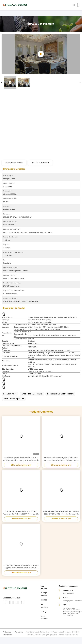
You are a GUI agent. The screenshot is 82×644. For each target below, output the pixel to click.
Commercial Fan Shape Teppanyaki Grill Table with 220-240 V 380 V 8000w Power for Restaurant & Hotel (61, 513)
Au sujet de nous (44, 594)
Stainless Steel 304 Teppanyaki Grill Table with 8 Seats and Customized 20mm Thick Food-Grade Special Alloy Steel (61, 459)
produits (44, 600)
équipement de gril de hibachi (60, 394)
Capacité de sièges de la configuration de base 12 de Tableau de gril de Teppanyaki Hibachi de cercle (21, 459)
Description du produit (40, 163)
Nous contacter (44, 617)
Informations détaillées (14, 163)
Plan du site (19, 632)
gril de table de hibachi (32, 394)
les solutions (44, 606)
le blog (43, 612)
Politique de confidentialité (7, 633)
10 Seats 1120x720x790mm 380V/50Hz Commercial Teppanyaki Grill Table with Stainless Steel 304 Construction (21, 567)
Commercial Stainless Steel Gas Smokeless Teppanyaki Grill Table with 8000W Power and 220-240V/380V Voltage (21, 513)
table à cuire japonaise (14, 399)
